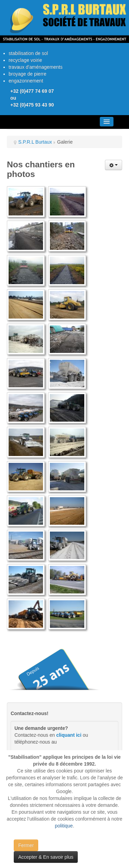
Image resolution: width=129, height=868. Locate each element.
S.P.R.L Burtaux (35, 142)
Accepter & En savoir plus (46, 857)
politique (64, 826)
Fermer (26, 845)
